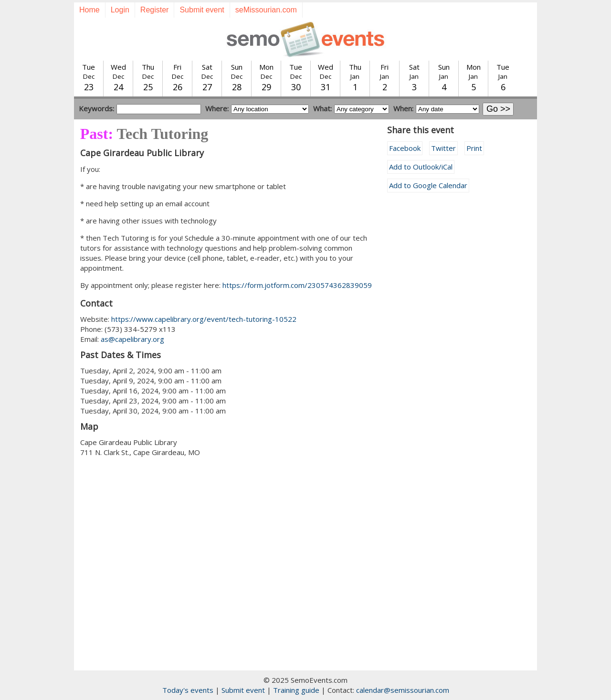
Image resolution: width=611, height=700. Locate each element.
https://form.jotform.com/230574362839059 (297, 285)
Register (155, 10)
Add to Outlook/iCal (421, 167)
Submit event (202, 10)
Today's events (188, 690)
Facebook (405, 148)
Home (90, 10)
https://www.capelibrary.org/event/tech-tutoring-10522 (204, 319)
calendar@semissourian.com (403, 690)
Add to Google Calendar (428, 185)
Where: (217, 108)
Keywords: (96, 108)
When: (403, 108)
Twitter (443, 148)
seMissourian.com (266, 10)
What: (322, 108)
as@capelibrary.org (132, 339)
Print (474, 148)
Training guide (296, 690)
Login (120, 10)
